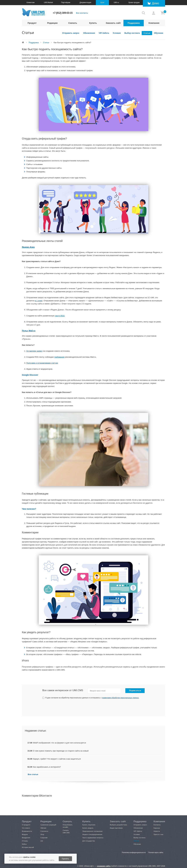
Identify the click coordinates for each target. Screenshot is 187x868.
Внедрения (26, 838)
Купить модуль (88, 828)
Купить (93, 23)
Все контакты (82, 13)
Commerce (44, 831)
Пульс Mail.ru (29, 331)
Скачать (73, 23)
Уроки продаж (134, 2)
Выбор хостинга (132, 33)
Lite (42, 841)
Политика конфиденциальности (134, 852)
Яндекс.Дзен (28, 247)
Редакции (52, 23)
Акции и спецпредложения (92, 834)
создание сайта (104, 866)
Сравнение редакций (48, 825)
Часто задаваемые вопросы (93, 838)
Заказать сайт (113, 23)
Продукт (32, 23)
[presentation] (123, 708)
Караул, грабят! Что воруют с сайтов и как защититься (57, 759)
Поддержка (134, 23)
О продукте (26, 825)
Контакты (157, 825)
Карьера (157, 828)
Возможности (27, 831)
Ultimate (43, 828)
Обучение (159, 33)
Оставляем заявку (34, 351)
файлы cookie (29, 857)
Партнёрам (66, 2)
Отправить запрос (71, 33)
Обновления (89, 33)
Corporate (44, 838)
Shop (42, 834)
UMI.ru (116, 2)
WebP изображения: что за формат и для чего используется (60, 743)
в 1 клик (38, 301)
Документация (85, 2)
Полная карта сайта (156, 852)
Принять (66, 859)
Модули (25, 834)
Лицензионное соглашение (92, 831)
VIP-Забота (104, 33)
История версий (28, 847)
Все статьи (33, 774)
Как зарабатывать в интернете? (47, 767)
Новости (157, 831)
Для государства (89, 841)
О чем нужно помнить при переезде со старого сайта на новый (61, 751)
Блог (102, 2)
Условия (117, 33)
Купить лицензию (89, 825)
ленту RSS (60, 316)
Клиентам (31, 2)
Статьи (147, 33)
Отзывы (25, 841)
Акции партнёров (116, 828)
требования (59, 357)
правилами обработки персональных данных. (121, 698)
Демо (155, 3)
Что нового (26, 828)
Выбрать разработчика (118, 825)
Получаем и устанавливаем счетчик (42, 363)
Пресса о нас (158, 834)
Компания (154, 23)
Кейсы (24, 844)
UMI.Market (48, 2)
